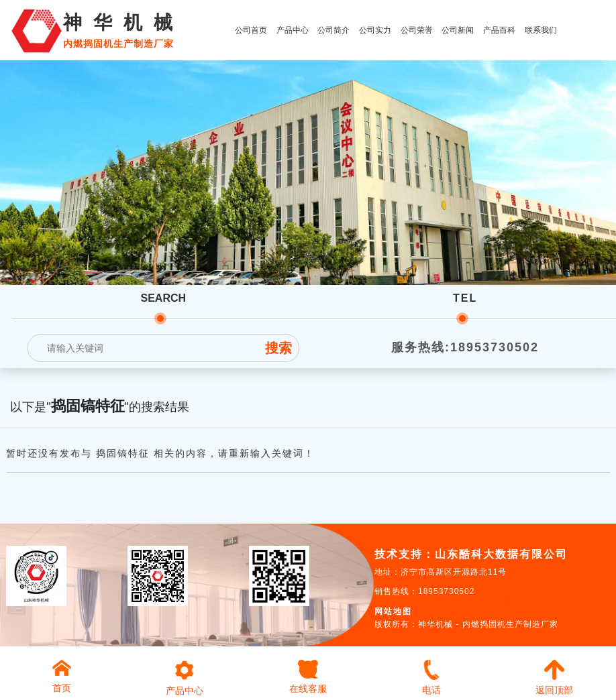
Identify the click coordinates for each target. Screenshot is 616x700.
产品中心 (293, 30)
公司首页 (251, 30)
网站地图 (393, 611)
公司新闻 (458, 30)
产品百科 (499, 30)
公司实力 (375, 30)
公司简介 (333, 30)
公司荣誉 (417, 30)
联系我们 (541, 30)
